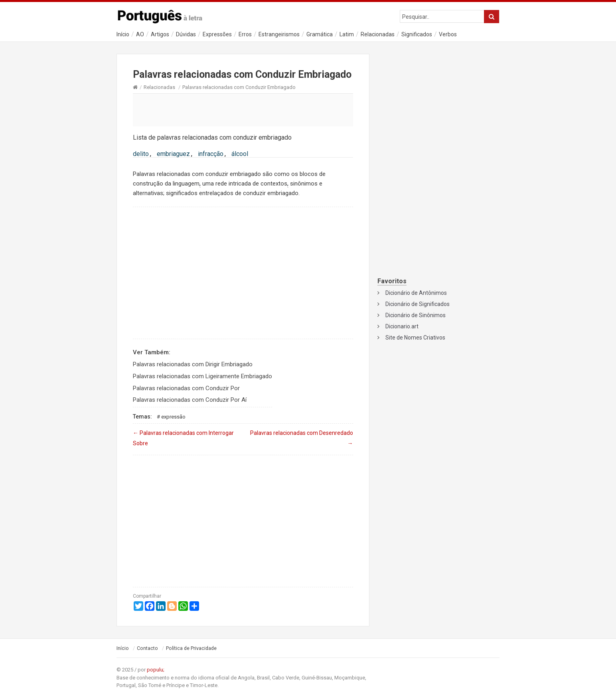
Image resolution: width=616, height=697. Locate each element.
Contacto (147, 648)
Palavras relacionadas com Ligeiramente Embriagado (202, 376)
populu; (156, 670)
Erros (245, 34)
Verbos (448, 34)
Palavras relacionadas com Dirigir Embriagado (193, 364)
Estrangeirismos (279, 34)
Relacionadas (378, 34)
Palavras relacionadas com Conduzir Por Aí (190, 400)
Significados (417, 34)
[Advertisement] (243, 110)
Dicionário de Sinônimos (416, 315)
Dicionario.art (402, 326)
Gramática (320, 34)
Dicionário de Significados (418, 304)
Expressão (173, 417)
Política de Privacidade (191, 648)
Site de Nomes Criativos (415, 338)
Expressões (217, 34)
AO (140, 34)
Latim (347, 34)
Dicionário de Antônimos (416, 293)
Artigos (160, 34)
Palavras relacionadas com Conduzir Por (186, 388)
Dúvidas (186, 34)
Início (123, 34)
